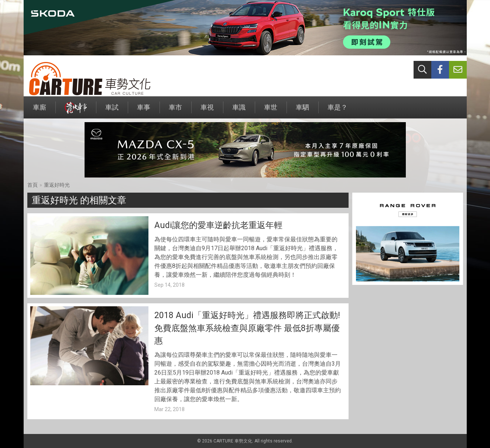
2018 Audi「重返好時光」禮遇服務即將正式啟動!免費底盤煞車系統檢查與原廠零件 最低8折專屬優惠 (247, 328)
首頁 (32, 185)
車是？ (337, 111)
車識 (239, 111)
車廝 (40, 111)
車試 (112, 111)
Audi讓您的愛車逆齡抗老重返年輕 (218, 225)
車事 (144, 111)
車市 (175, 111)
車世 (271, 111)
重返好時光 (57, 185)
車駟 (302, 111)
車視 (207, 111)
